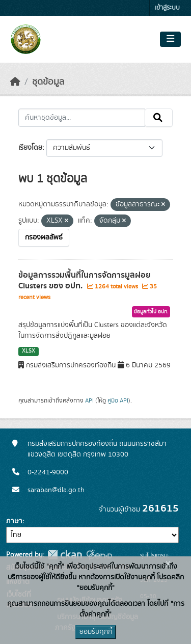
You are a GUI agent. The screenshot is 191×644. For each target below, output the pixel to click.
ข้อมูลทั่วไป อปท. (151, 312)
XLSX (29, 351)
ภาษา (14, 521)
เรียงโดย (30, 148)
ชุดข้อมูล (48, 82)
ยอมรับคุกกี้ (96, 632)
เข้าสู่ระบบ (167, 8)
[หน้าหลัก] (15, 82)
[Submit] (159, 118)
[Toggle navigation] (170, 39)
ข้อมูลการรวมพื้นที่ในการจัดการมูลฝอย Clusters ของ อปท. (85, 280)
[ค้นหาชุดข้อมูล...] (82, 118)
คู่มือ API (118, 400)
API (89, 400)
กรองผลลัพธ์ (44, 237)
